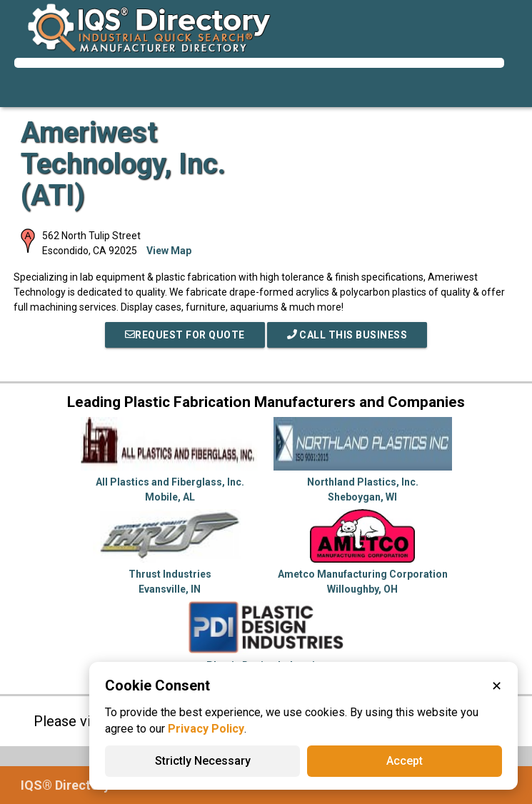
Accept (405, 761)
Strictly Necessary (203, 761)
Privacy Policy (206, 729)
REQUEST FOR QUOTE (185, 335)
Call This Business (347, 335)
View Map (169, 251)
